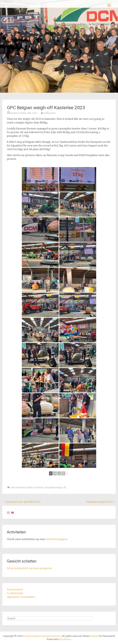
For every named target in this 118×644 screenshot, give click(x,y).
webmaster (50, 113)
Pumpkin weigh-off (55, 487)
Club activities (18, 487)
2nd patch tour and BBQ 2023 (21, 502)
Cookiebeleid (15, 593)
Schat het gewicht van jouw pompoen (29, 568)
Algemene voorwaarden (21, 597)
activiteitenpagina (57, 539)
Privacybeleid (15, 589)
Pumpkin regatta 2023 (101, 502)
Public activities (35, 487)
